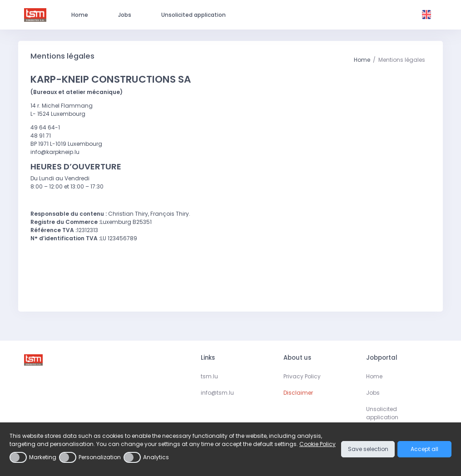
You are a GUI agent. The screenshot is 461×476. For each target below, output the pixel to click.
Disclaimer (298, 393)
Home (362, 60)
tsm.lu (209, 376)
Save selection (368, 449)
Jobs (373, 393)
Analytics (156, 457)
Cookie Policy (317, 444)
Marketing (43, 457)
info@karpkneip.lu (55, 152)
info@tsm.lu (217, 393)
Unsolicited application (382, 413)
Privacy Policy (302, 376)
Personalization (100, 457)
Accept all (424, 449)
